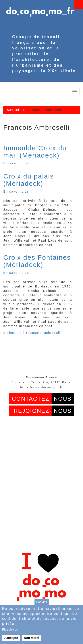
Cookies (41, 602)
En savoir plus (16, 163)
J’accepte (11, 638)
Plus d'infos (10, 629)
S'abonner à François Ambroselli (32, 333)
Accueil (14, 110)
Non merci (31, 638)
